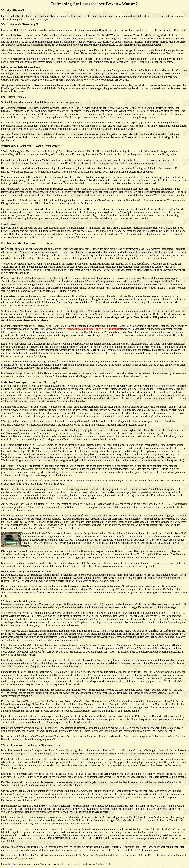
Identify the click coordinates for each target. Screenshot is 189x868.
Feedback (13, 864)
